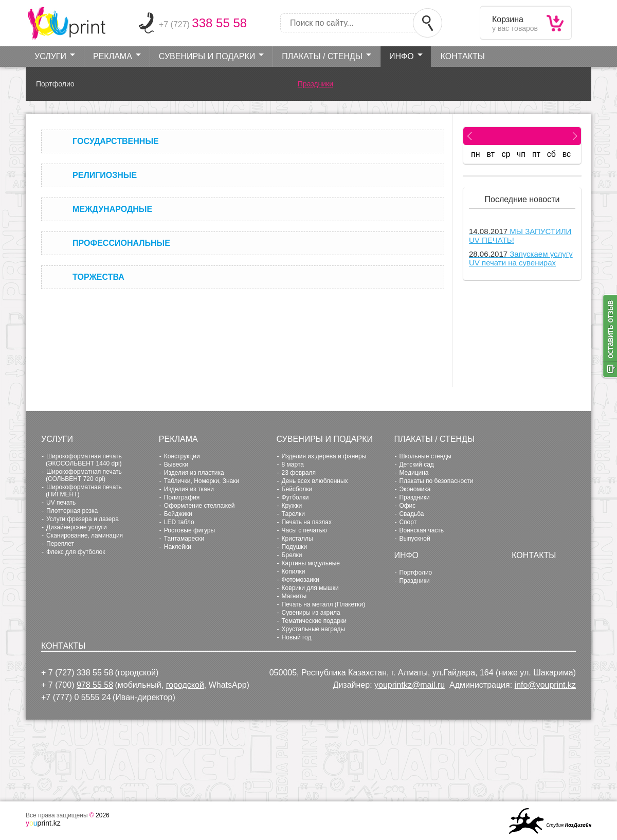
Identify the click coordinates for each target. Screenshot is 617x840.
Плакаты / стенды (322, 56)
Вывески (176, 464)
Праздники (315, 84)
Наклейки (178, 547)
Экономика (415, 489)
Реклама (113, 56)
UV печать (61, 503)
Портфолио (55, 84)
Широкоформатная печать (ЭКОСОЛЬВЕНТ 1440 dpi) (84, 460)
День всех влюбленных (315, 481)
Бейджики (178, 514)
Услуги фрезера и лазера (83, 519)
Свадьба (411, 514)
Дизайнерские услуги (77, 527)
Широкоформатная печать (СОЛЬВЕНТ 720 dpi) (84, 475)
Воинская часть (421, 530)
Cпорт (408, 522)
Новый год (297, 637)
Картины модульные (311, 563)
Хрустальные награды (314, 629)
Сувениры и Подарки (207, 56)
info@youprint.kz (545, 685)
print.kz (43, 823)
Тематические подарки (314, 621)
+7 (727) (203, 24)
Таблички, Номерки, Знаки (202, 481)
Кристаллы (297, 539)
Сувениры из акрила (311, 613)
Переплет (60, 544)
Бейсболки (297, 489)
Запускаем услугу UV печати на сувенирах (521, 258)
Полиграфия (182, 497)
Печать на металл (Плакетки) (324, 604)
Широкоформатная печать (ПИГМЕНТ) (84, 491)
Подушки (295, 547)
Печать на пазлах (307, 522)
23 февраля (299, 473)
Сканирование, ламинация (85, 535)
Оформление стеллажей (199, 506)
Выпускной (414, 539)
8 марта (293, 464)
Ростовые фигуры (189, 530)
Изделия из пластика (194, 473)
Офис (407, 506)
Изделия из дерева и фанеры (324, 456)
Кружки (292, 506)
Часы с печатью (304, 530)
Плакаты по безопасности (436, 481)
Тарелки (293, 514)
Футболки (295, 497)
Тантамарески (184, 539)
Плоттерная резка (72, 511)
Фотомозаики (301, 580)
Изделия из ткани (189, 489)
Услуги (50, 56)
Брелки (292, 555)
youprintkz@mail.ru (410, 685)
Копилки (294, 571)
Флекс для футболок (76, 552)
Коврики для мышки (310, 588)
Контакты (463, 56)
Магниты (294, 596)
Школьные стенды (425, 456)
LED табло (179, 522)
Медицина (414, 473)
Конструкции (182, 456)
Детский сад (416, 464)
